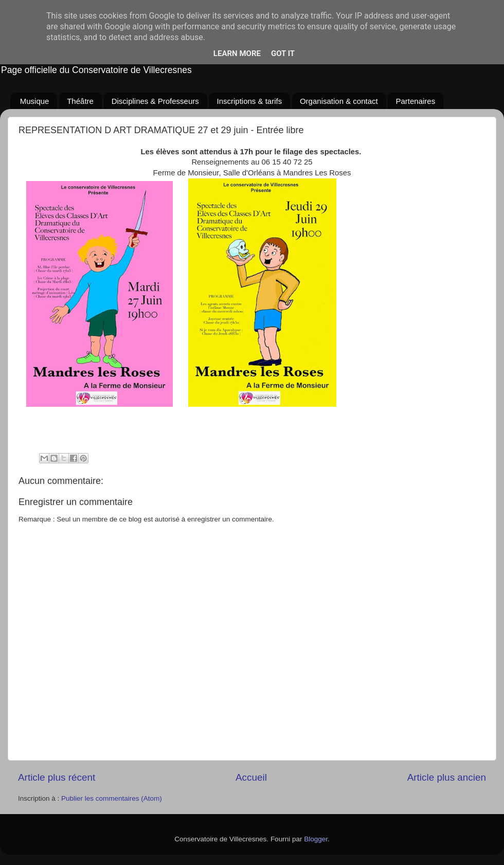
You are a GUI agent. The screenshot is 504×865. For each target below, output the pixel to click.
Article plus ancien (447, 777)
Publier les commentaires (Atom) (112, 798)
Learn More (237, 53)
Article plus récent (57, 777)
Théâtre (80, 101)
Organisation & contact (339, 101)
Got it (283, 53)
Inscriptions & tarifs (249, 101)
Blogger (316, 839)
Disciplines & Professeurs (155, 101)
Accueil (251, 777)
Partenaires (415, 101)
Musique (35, 101)
